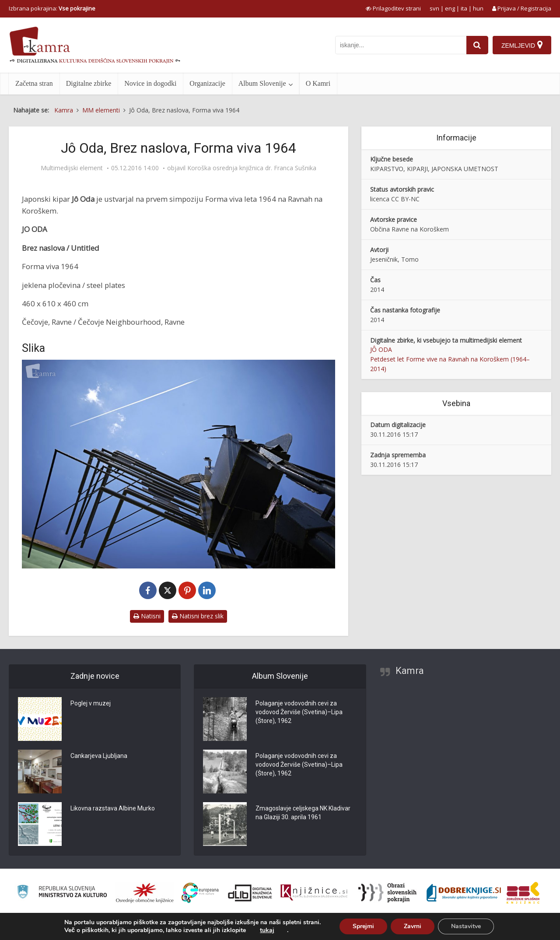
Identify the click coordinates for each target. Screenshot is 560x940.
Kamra (410, 671)
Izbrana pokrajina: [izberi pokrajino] (52, 8)
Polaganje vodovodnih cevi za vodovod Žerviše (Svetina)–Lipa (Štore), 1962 (299, 712)
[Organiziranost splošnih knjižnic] (145, 893)
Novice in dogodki (150, 83)
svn (434, 8)
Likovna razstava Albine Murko (113, 809)
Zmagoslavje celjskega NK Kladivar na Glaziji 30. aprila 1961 (303, 813)
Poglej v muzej (91, 704)
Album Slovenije (262, 83)
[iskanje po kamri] (401, 45)
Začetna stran (34, 83)
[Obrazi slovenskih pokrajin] (387, 893)
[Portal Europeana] (200, 893)
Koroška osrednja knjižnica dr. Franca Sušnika (252, 168)
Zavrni (413, 926)
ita (464, 8)
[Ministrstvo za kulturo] (62, 893)
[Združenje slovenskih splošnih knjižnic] (314, 893)
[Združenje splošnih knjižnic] (523, 893)
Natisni (147, 616)
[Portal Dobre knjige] (464, 893)
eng (450, 8)
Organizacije (207, 83)
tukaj (267, 930)
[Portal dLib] (250, 893)
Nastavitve (466, 926)
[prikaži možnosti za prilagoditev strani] (393, 8)
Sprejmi (363, 926)
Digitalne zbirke (89, 83)
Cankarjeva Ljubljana (99, 756)
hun (478, 8)
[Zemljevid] (522, 45)
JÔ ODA (381, 349)
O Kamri (318, 83)
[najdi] (477, 45)
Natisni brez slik (198, 616)
